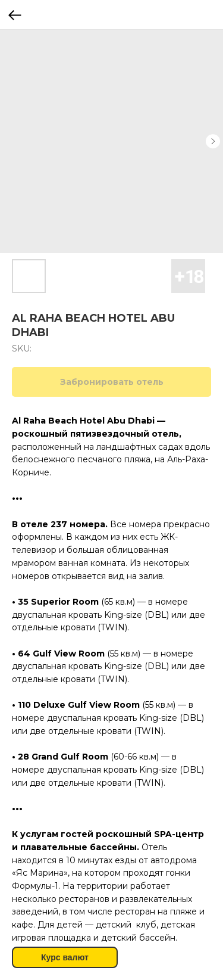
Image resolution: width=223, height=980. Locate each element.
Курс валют (65, 957)
